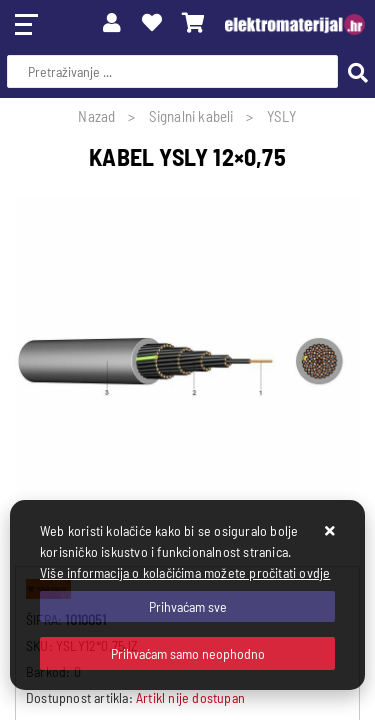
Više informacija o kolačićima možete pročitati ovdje (185, 572)
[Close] (187, 606)
